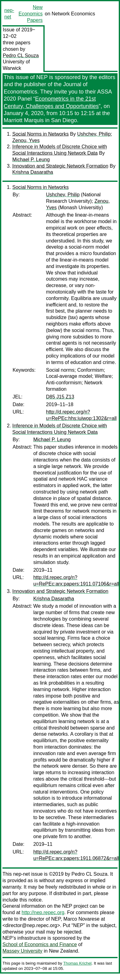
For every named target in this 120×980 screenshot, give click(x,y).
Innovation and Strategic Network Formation (60, 166)
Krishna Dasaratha (33, 172)
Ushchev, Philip (94, 134)
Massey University (22, 951)
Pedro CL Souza (21, 56)
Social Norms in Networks (40, 134)
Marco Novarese (81, 919)
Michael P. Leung (31, 160)
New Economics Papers (30, 14)
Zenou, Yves (26, 140)
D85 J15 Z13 (60, 397)
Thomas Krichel (77, 963)
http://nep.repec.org (43, 912)
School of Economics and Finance (40, 944)
